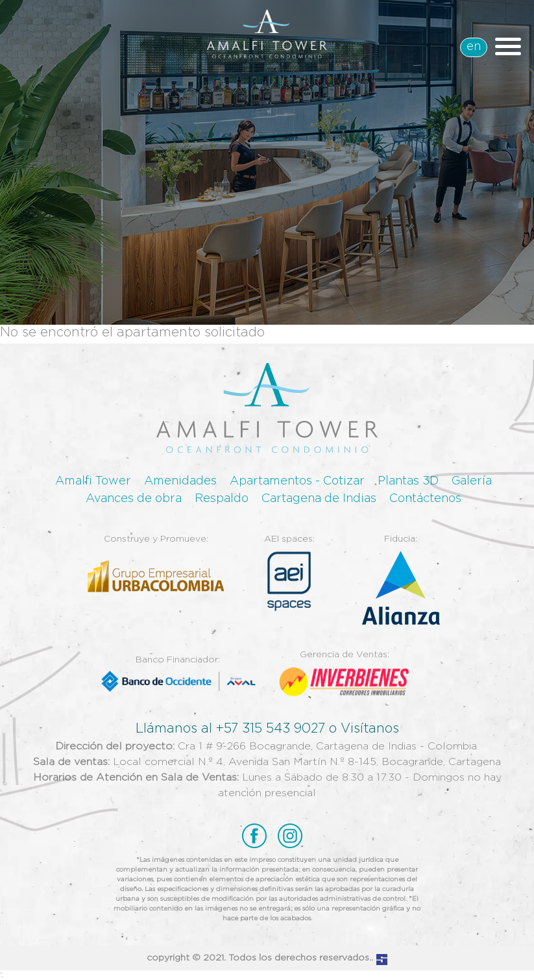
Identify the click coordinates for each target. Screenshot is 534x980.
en (474, 47)
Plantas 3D (408, 481)
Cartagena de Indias (319, 499)
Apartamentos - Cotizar (297, 481)
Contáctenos (425, 499)
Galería (472, 481)
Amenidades (180, 481)
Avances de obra (134, 499)
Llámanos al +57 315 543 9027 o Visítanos (267, 729)
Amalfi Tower (93, 481)
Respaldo (222, 499)
